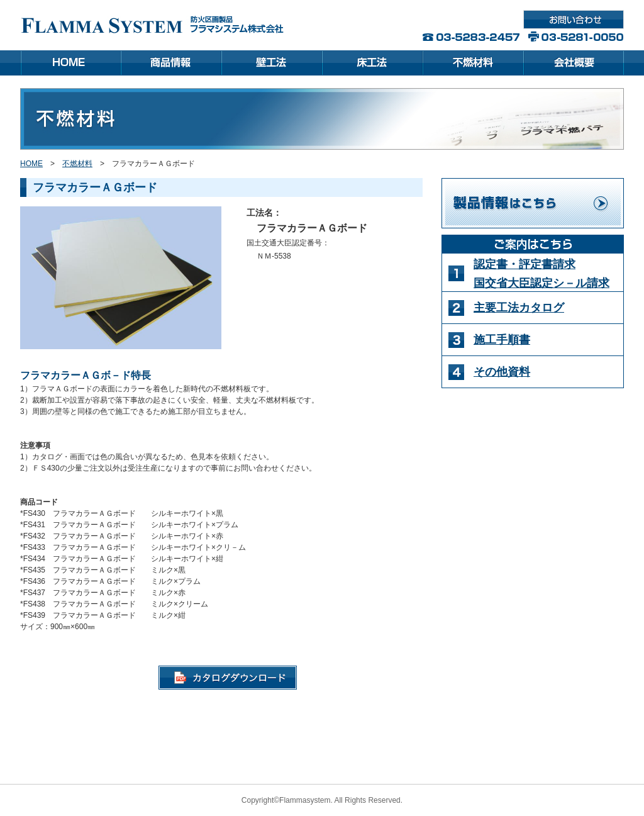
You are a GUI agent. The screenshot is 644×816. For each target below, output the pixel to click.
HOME (31, 164)
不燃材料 (77, 164)
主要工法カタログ (519, 308)
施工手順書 (502, 340)
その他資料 (502, 372)
